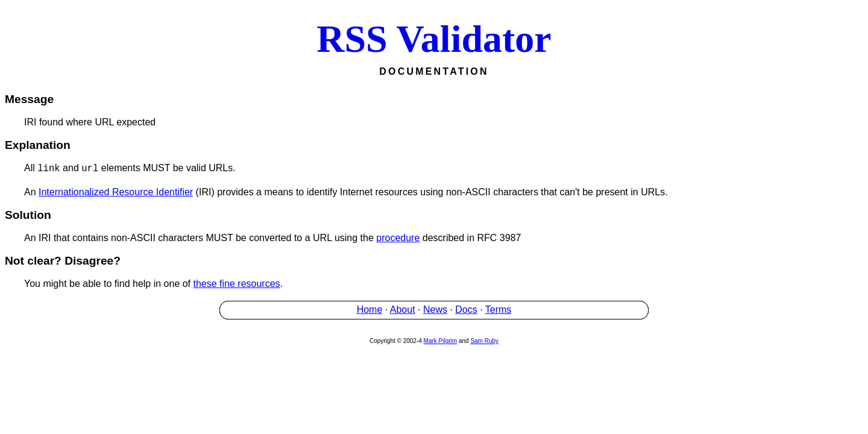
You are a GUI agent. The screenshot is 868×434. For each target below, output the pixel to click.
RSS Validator (434, 39)
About (403, 310)
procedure (398, 238)
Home (370, 310)
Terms (498, 310)
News (435, 310)
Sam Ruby (484, 341)
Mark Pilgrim (441, 341)
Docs (466, 310)
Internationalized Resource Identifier (116, 192)
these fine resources (237, 284)
